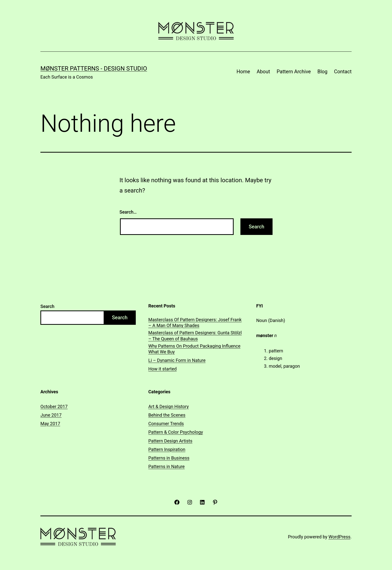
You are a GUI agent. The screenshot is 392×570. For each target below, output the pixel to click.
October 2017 (54, 406)
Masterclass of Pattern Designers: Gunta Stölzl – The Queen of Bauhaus (195, 336)
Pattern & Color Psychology (176, 432)
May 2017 (50, 424)
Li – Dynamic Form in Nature (177, 360)
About (263, 72)
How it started (162, 369)
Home (243, 72)
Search (47, 306)
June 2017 (51, 415)
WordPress (339, 537)
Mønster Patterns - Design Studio (94, 69)
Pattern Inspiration (167, 449)
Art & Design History (169, 406)
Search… (128, 212)
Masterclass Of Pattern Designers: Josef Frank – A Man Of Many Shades (195, 323)
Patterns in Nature (167, 466)
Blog (322, 72)
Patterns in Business (169, 458)
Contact (343, 72)
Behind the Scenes (167, 415)
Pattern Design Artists (170, 441)
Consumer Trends (166, 424)
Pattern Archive (294, 72)
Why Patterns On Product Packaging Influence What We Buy (194, 349)
